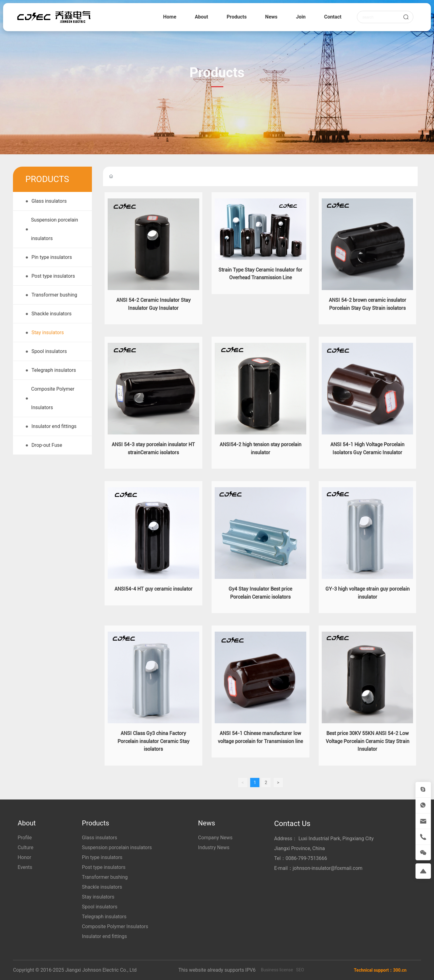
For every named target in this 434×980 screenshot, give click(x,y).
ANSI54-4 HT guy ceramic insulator (153, 589)
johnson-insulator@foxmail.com (328, 868)
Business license (277, 970)
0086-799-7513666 (306, 858)
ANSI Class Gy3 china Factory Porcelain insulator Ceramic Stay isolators (153, 741)
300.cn (400, 970)
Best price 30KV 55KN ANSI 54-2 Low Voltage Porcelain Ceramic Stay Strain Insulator (368, 741)
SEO (300, 970)
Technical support (371, 970)
